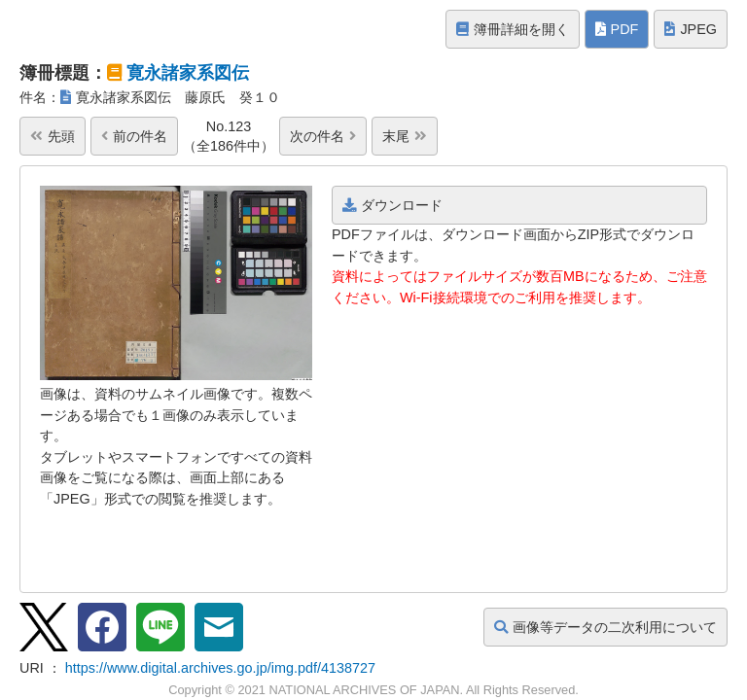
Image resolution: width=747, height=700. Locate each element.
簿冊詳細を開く (513, 29)
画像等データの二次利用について (605, 627)
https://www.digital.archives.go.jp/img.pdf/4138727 (220, 668)
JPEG (691, 29)
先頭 (53, 136)
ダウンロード (392, 205)
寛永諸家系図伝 (188, 73)
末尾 (405, 136)
